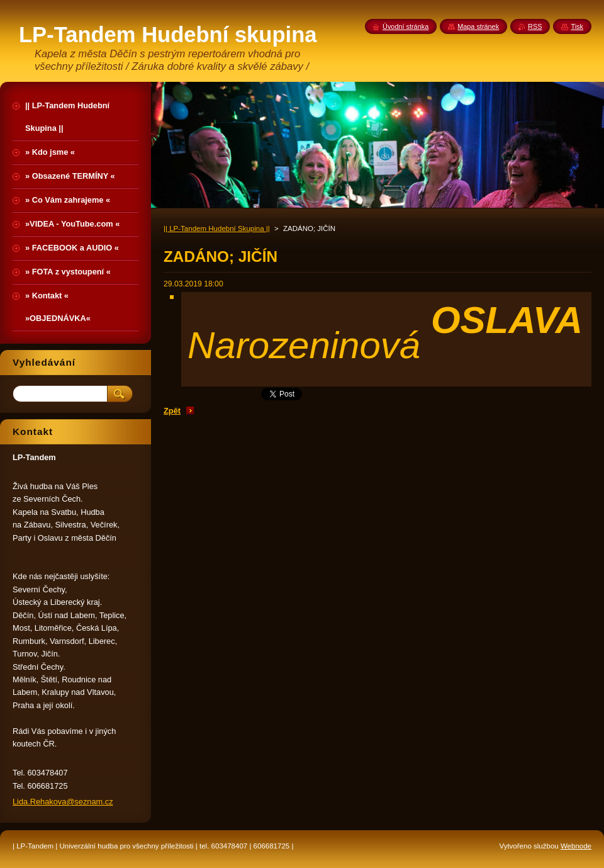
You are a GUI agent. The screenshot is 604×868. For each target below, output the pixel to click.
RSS (535, 26)
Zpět (172, 411)
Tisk (577, 26)
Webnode (576, 846)
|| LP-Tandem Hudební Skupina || (217, 228)
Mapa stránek (478, 26)
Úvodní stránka (405, 26)
